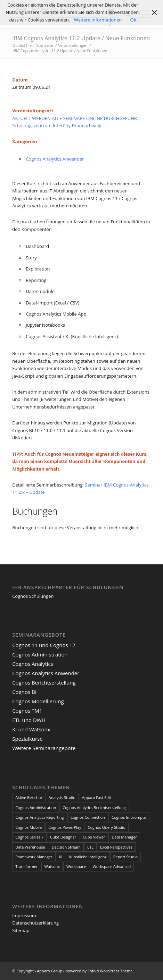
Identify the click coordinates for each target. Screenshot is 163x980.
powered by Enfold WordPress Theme (99, 971)
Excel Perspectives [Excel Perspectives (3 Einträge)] (116, 847)
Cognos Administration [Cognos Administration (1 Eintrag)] (36, 807)
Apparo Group (50, 971)
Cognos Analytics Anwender (55, 159)
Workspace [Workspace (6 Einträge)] (76, 866)
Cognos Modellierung (38, 701)
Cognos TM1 (27, 711)
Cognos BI (24, 692)
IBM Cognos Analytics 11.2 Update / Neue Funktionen (81, 38)
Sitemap (21, 930)
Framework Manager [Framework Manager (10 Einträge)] (34, 857)
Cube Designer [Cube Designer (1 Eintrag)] (63, 837)
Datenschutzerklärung (35, 923)
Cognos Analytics (33, 664)
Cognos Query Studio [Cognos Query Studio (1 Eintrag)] (107, 827)
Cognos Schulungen (33, 596)
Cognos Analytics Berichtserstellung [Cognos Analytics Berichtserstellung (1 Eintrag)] (94, 807)
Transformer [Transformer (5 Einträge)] (26, 866)
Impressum (24, 915)
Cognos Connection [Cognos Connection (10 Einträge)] (88, 817)
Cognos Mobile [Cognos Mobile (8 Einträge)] (28, 827)
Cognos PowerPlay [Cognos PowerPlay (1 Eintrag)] (65, 827)
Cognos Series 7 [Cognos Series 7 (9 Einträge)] (29, 837)
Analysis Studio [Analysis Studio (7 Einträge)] (62, 797)
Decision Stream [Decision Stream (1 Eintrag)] (66, 847)
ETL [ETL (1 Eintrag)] (90, 847)
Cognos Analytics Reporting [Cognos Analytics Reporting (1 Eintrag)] (39, 817)
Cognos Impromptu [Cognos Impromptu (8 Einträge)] (129, 817)
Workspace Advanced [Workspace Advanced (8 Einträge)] (112, 866)
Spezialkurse (27, 739)
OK (133, 20)
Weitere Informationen (98, 20)
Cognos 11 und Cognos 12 (44, 645)
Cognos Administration (40, 654)
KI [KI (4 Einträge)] (61, 857)
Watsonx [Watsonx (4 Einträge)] (52, 866)
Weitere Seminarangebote (44, 748)
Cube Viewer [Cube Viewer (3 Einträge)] (94, 837)
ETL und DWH (29, 720)
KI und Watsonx (31, 729)
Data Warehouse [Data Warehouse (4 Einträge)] (30, 847)
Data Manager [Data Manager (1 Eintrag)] (124, 837)
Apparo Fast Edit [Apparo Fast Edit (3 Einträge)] (97, 797)
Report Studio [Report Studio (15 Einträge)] (125, 857)
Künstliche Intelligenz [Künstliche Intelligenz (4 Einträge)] (88, 857)
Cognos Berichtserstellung (44, 682)
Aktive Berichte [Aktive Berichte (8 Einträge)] (29, 797)
